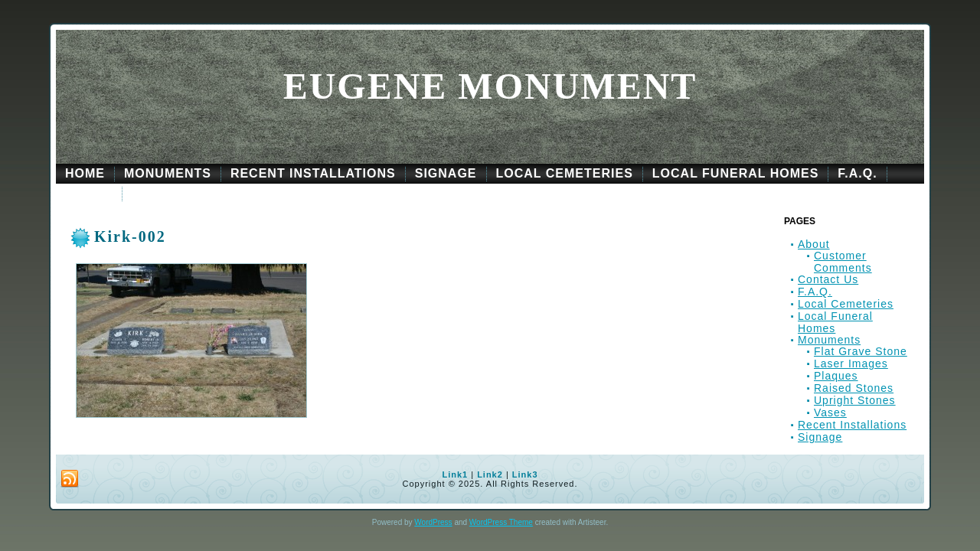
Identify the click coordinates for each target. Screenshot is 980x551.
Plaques (836, 376)
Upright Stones (855, 400)
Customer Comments (843, 262)
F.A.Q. (815, 292)
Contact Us (828, 279)
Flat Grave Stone (861, 351)
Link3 (525, 474)
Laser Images (851, 364)
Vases (830, 412)
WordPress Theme (501, 522)
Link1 (455, 474)
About (814, 244)
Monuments (829, 340)
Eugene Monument (490, 86)
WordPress (433, 522)
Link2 (490, 474)
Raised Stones (854, 388)
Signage (820, 437)
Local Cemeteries (846, 304)
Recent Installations (852, 425)
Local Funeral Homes (835, 322)
